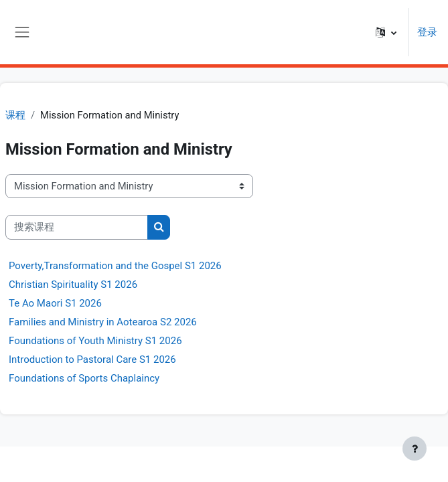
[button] (386, 32)
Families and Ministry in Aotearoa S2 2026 (103, 322)
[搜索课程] (77, 227)
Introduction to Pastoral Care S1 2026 (92, 359)
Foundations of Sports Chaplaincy (84, 378)
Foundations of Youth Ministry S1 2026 (95, 341)
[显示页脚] (415, 449)
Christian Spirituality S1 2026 (73, 285)
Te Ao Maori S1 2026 (55, 303)
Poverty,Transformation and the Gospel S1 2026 (115, 266)
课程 (15, 115)
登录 (427, 32)
